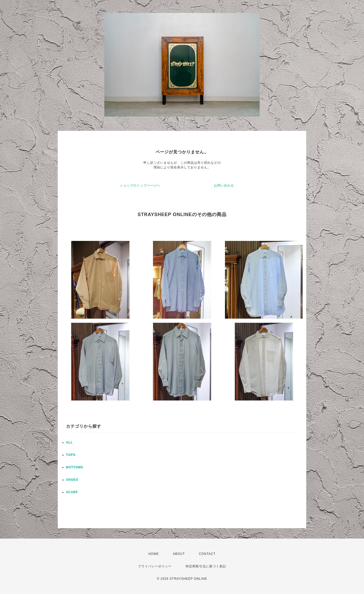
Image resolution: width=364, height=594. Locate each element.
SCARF (72, 492)
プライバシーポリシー (155, 566)
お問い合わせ (224, 185)
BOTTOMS (75, 467)
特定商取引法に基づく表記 (206, 566)
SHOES (72, 480)
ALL (69, 442)
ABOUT (179, 554)
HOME (154, 554)
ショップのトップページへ (140, 185)
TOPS (71, 455)
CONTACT (207, 554)
